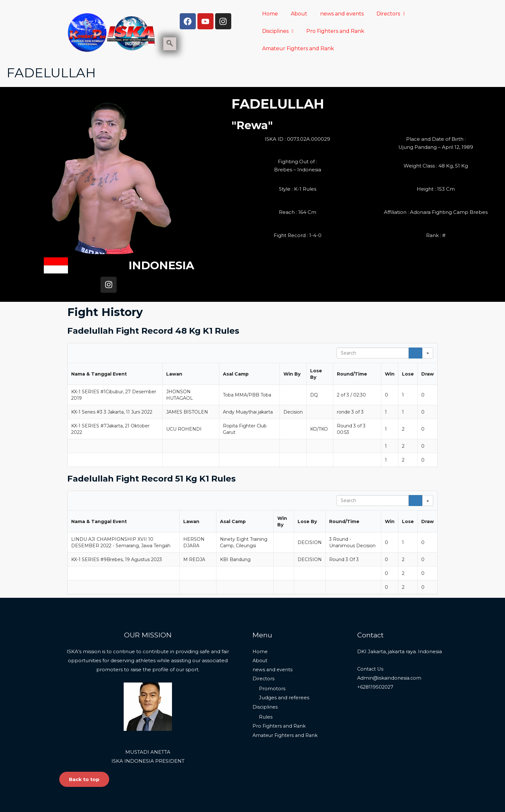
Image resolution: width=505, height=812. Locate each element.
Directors (391, 14)
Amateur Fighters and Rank (298, 48)
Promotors (272, 654)
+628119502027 (376, 652)
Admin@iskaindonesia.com (390, 643)
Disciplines (278, 31)
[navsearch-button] (170, 44)
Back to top (84, 745)
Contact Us (371, 634)
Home (270, 14)
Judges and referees (284, 663)
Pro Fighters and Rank (335, 31)
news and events (342, 14)
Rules (266, 682)
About (299, 14)
